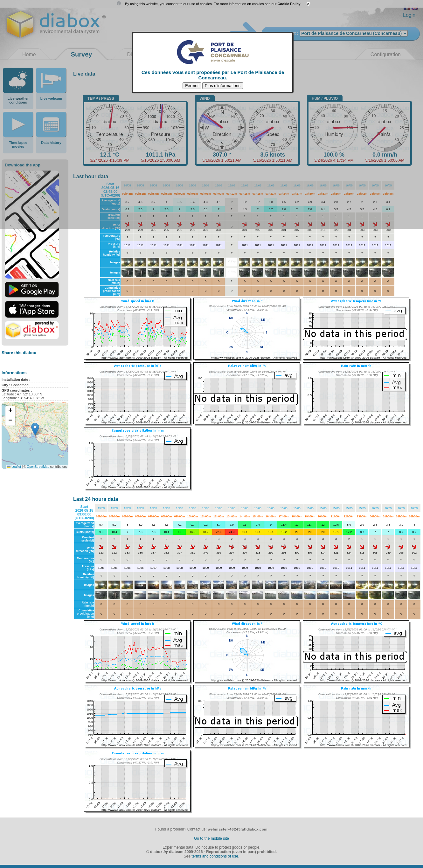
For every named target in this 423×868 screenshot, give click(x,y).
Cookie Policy (289, 4)
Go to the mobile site (211, 838)
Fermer (192, 86)
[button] (35, 429)
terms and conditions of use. (215, 856)
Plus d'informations (223, 86)
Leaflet (14, 467)
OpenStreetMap (38, 467)
